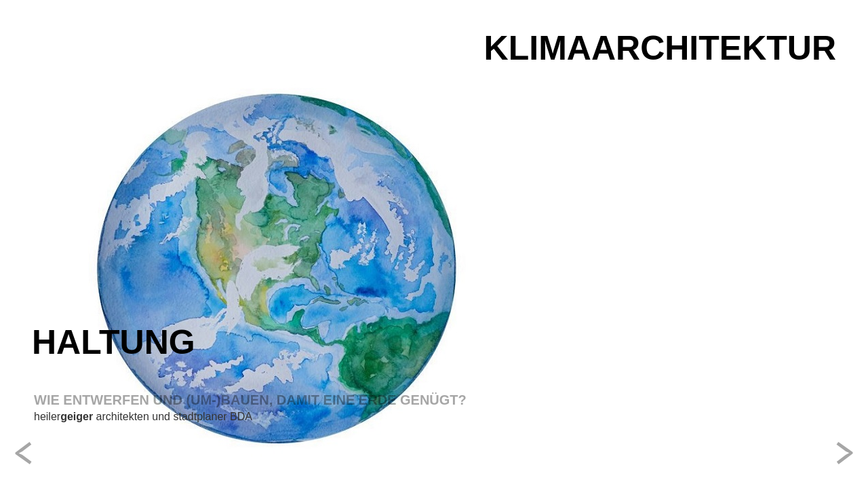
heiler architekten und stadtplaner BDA (143, 416)
